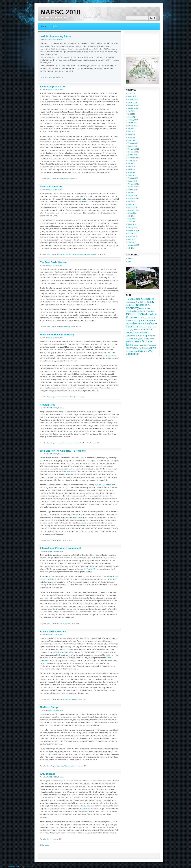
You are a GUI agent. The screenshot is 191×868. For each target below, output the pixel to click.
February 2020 (133, 143)
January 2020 (132, 146)
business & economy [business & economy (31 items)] (138, 306)
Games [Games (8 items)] (136, 321)
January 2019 (132, 181)
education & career (63, 624)
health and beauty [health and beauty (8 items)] (140, 327)
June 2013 (131, 239)
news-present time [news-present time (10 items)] (141, 345)
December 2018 (133, 184)
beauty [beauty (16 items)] (150, 302)
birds (58, 766)
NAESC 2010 (60, 12)
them (74, 766)
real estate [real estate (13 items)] (131, 348)
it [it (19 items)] (136, 335)
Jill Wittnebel (83, 202)
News (48, 179)
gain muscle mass (78, 254)
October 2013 (132, 233)
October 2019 (132, 155)
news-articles (61, 443)
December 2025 (133, 105)
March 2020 (132, 140)
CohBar (111, 355)
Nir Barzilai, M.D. (90, 569)
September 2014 (134, 210)
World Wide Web (68, 472)
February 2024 (133, 120)
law (58, 179)
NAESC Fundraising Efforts (56, 36)
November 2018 (133, 187)
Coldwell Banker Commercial (63, 652)
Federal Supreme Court (53, 87)
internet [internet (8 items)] (137, 333)
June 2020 (131, 132)
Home (44, 27)
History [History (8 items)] (149, 327)
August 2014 (132, 213)
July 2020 (131, 129)
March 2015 (132, 204)
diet (58, 254)
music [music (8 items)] (152, 339)
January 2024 (132, 123)
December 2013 (133, 231)
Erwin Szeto (86, 809)
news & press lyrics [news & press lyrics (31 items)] (139, 343)
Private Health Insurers (53, 631)
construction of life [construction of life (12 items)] (134, 311)
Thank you (68, 766)
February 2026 (133, 100)
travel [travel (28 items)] (149, 351)
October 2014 (132, 207)
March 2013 (132, 242)
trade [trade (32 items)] (142, 351)
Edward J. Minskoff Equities (105, 485)
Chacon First (47, 405)
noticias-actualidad (72, 443)
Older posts (43, 845)
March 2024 (132, 117)
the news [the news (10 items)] (130, 351)
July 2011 (131, 248)
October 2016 (132, 196)
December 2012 (133, 245)
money (73, 699)
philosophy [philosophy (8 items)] (153, 345)
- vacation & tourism (63, 397)
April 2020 (131, 137)
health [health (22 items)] (130, 326)
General (50, 77)
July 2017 (131, 193)
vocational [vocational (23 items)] (132, 354)
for (70, 254)
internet (59, 540)
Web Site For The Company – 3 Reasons (63, 451)
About (55, 27)
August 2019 (132, 161)
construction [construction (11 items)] (145, 308)
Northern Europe (50, 707)
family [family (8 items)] (141, 318)
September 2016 (134, 199)
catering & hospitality (63, 327)
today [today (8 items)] (136, 351)
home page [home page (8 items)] (130, 330)
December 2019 (133, 149)
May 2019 (131, 169)
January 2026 (132, 102)
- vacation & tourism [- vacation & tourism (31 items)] (140, 299)
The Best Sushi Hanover (54, 262)
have (62, 766)
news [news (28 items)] (130, 341)
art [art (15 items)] (141, 302)
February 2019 (133, 178)
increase (87, 254)
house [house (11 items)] (137, 330)
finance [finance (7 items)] (145, 318)
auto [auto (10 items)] (145, 302)
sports (86, 443)
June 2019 (131, 167)
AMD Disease (48, 774)
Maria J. (61, 39)
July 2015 (131, 201)
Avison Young (78, 517)
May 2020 (131, 134)
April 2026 (131, 94)
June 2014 (131, 219)
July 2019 (131, 164)
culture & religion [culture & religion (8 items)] (149, 311)
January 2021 (132, 126)
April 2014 (131, 222)
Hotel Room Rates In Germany (57, 335)
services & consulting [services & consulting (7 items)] (143, 348)
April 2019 (131, 172)
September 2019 (134, 158)
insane (93, 254)
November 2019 (133, 152)
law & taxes (63, 179)
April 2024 (131, 114)
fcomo (66, 254)
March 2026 (132, 97)
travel (72, 397)
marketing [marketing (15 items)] (143, 336)
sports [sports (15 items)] (153, 348)
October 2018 (132, 190)
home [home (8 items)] (154, 327)
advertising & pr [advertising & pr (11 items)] (133, 302)
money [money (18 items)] (146, 338)
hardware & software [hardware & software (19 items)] (145, 323)
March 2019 (132, 175)
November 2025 (133, 108)
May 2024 (131, 111)
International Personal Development (60, 548)
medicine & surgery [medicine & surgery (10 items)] (134, 339)
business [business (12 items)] (130, 305)
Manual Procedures (51, 186)
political (81, 443)
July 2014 (131, 216)
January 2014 (132, 228)
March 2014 (132, 225)
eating (62, 254)
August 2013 (132, 236)
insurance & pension (63, 699)
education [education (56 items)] (134, 314)
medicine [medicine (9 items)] (151, 336)
